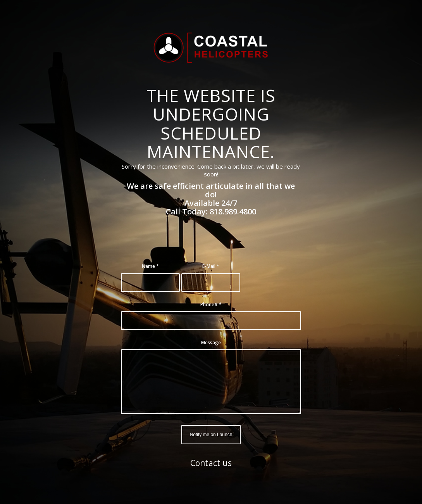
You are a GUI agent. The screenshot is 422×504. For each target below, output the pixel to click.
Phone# (211, 305)
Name (150, 266)
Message (211, 343)
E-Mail (211, 266)
